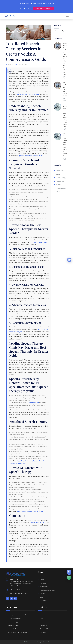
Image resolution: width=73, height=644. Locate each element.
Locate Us (43, 615)
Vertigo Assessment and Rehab (18, 632)
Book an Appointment (44, 9)
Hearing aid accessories (47, 590)
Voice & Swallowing (14, 629)
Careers (43, 594)
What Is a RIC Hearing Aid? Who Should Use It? (65, 91)
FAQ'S (42, 622)
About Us (43, 583)
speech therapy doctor (40, 242)
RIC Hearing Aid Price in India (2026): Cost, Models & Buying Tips (65, 147)
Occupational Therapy (15, 618)
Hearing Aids (60, 183)
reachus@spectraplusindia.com (20, 593)
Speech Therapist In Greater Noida (31, 156)
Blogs (42, 597)
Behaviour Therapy (14, 625)
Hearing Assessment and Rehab (61, 190)
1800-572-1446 (15, 590)
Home (42, 580)
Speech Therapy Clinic (37, 523)
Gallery (42, 618)
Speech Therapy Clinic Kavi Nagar (27, 94)
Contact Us (43, 625)
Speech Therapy (61, 180)
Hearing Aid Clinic (33, 403)
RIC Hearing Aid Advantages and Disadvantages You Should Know (65, 118)
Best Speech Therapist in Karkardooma (30, 511)
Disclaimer (43, 632)
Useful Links (44, 600)
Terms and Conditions (47, 629)
